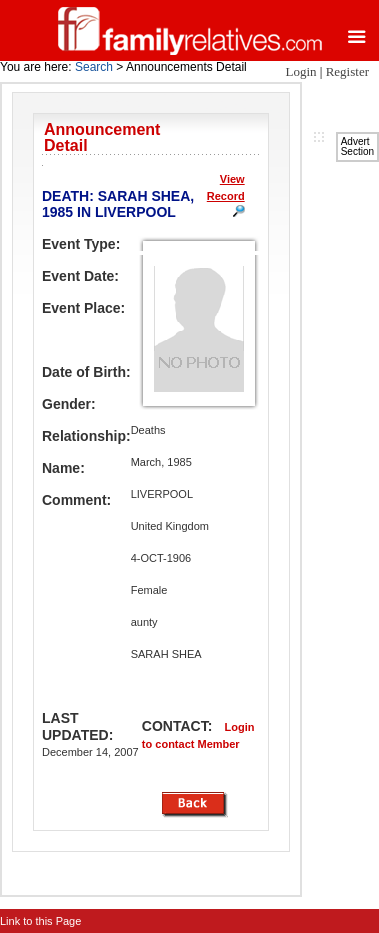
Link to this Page (40, 921)
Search (94, 67)
